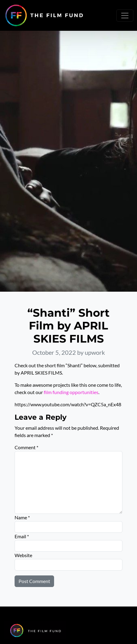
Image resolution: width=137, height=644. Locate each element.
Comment (26, 447)
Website (23, 555)
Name (22, 517)
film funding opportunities (71, 392)
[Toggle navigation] (125, 16)
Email (22, 536)
